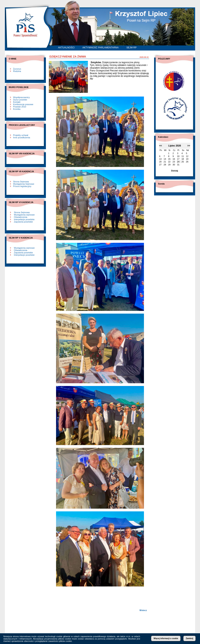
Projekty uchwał (21, 135)
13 (160, 159)
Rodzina (17, 71)
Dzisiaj (175, 171)
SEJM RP (131, 48)
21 (165, 162)
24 (178, 162)
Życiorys (17, 69)
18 (183, 159)
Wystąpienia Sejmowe (24, 184)
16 (174, 159)
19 (187, 159)
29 (169, 165)
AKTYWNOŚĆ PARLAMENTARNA (101, 48)
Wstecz (143, 610)
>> (189, 146)
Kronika (17, 109)
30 (174, 165)
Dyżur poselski (20, 100)
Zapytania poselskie (23, 222)
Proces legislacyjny (22, 186)
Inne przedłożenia (22, 137)
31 (178, 165)
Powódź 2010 (20, 107)
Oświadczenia (21, 217)
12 (187, 156)
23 (174, 162)
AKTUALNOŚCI (66, 48)
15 (169, 159)
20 (160, 162)
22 (169, 162)
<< (161, 146)
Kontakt (17, 102)
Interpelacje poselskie (24, 219)
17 (178, 159)
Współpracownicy (21, 97)
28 (165, 165)
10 (178, 156)
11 (183, 156)
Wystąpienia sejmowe (24, 215)
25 (183, 162)
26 (187, 162)
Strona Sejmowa (21, 182)
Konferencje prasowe (23, 104)
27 (160, 165)
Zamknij (189, 638)
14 (165, 159)
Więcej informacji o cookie (166, 638)
